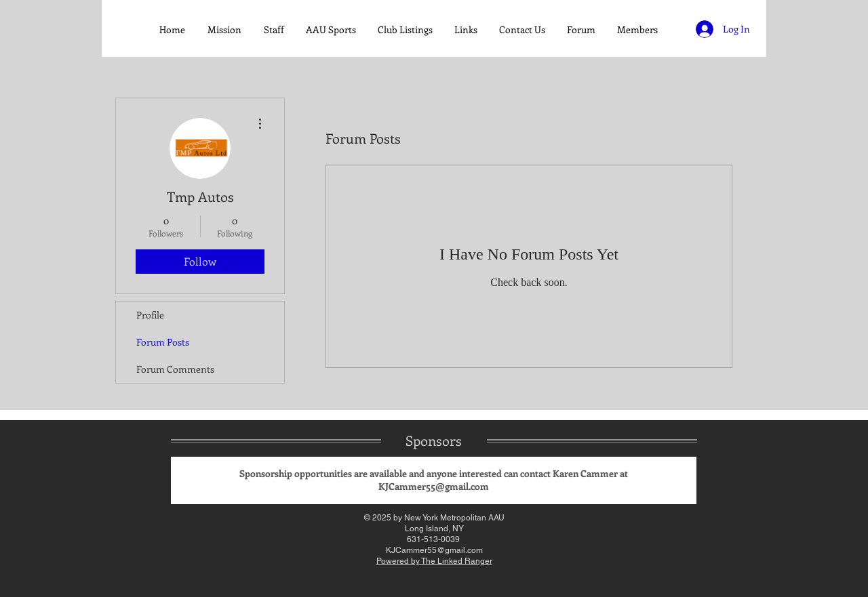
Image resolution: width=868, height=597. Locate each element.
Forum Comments (175, 369)
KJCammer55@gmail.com (434, 486)
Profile (150, 315)
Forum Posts (163, 342)
